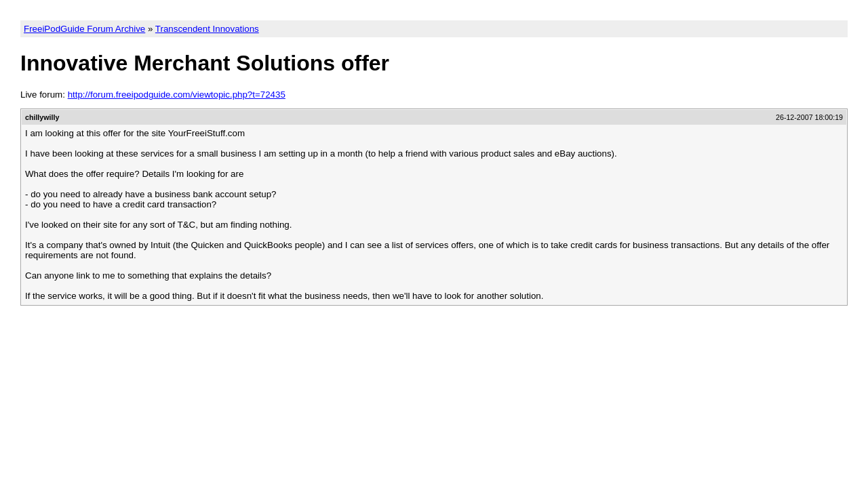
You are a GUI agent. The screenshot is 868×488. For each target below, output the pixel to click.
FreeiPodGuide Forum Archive (84, 29)
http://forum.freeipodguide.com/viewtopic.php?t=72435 (177, 95)
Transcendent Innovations (207, 29)
